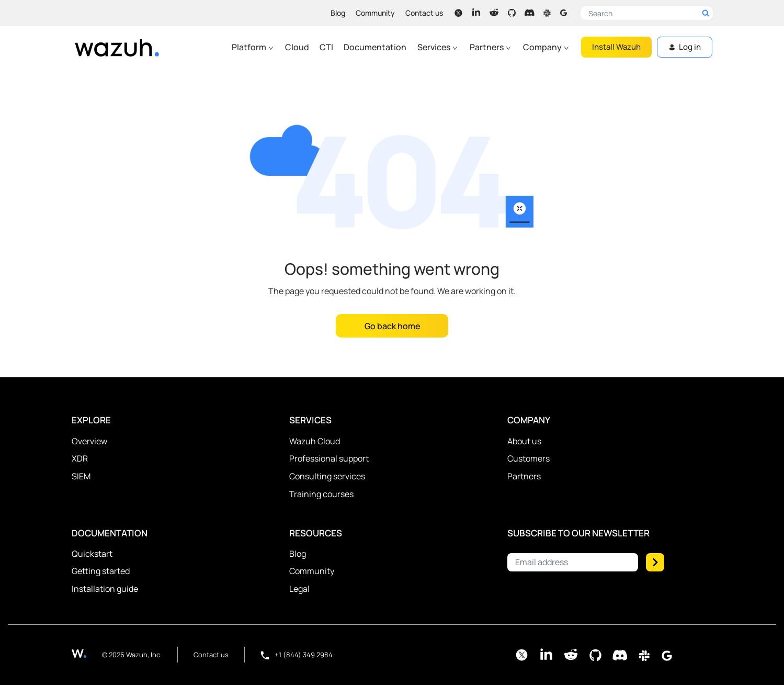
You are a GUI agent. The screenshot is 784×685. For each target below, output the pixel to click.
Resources (316, 533)
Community (375, 13)
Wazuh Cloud (315, 441)
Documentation (375, 47)
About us (524, 441)
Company (546, 47)
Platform (253, 47)
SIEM (81, 476)
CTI (326, 47)
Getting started (101, 571)
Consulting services (327, 476)
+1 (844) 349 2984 (297, 655)
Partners (491, 47)
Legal (299, 589)
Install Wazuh (616, 47)
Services (438, 47)
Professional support (329, 458)
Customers (529, 458)
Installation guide (105, 589)
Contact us (424, 13)
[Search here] (647, 13)
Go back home (392, 326)
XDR (80, 458)
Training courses (321, 494)
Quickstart (92, 554)
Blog (338, 13)
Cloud (297, 47)
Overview (89, 441)
